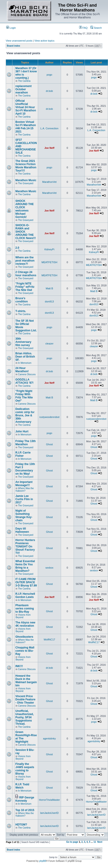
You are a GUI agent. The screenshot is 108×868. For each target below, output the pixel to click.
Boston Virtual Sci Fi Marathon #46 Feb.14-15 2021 (26, 127)
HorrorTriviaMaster (49, 800)
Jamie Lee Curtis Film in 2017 (24, 499)
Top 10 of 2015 (25, 810)
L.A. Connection (49, 128)
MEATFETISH (49, 262)
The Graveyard (26, 183)
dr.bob (49, 91)
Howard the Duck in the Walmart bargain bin (26, 681)
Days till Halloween (22, 530)
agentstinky (50, 738)
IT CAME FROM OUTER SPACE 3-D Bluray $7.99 (26, 582)
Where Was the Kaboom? (25, 490)
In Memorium (25, 363)
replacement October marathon (24, 89)
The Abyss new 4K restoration (25, 624)
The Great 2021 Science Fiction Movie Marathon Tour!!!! (26, 166)
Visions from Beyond (23, 616)
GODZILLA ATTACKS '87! (24, 381)
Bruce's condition (22, 300)
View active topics (44, 41)
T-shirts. (21, 311)
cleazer (49, 344)
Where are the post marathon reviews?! (25, 261)
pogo (49, 75)
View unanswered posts (19, 41)
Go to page (72, 842)
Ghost (49, 444)
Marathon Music (26, 180)
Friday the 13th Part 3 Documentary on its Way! (25, 469)
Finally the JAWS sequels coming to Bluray (25, 769)
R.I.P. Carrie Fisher (23, 454)
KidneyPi (49, 249)
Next (100, 842)
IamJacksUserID (49, 813)
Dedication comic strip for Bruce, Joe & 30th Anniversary (25, 415)
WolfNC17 (49, 640)
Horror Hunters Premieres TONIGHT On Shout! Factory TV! (25, 547)
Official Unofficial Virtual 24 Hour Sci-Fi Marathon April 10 (26, 107)
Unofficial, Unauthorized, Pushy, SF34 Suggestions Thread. (25, 717)
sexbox (49, 568)
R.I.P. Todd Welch (22, 786)
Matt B (50, 288)
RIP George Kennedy (25, 799)
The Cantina (24, 81)
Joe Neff (49, 148)
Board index (14, 46)
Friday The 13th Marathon (26, 443)
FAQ (83, 28)
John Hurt (22, 431)
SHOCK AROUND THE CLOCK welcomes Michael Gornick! (25, 209)
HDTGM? (21, 825)
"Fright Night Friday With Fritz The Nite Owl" (24, 396)
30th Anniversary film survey (23, 342)
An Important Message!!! (24, 484)
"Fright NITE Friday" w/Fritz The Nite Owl (25, 287)
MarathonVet (49, 182)
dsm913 (49, 302)
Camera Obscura (27, 374)
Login (11, 28)
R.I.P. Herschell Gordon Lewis (25, 595)
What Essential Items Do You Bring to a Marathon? (25, 566)
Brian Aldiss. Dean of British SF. (25, 357)
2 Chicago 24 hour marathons (26, 274)
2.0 (17, 248)
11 (95, 842)
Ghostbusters (24, 637)
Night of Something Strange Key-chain (24, 516)
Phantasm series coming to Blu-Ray (25, 609)
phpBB (43, 861)
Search (96, 28)
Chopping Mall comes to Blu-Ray (25, 651)
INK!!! (19, 666)
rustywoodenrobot (49, 417)
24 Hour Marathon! (22, 370)
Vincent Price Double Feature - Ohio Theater (25, 699)
